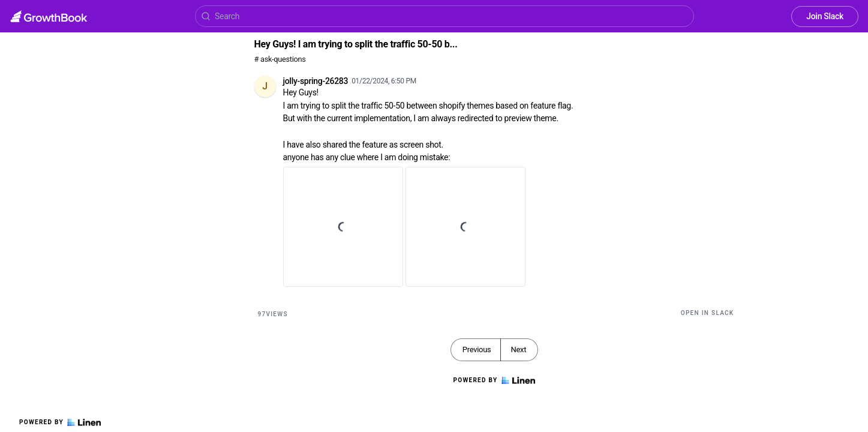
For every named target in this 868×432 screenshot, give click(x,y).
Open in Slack (708, 313)
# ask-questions (280, 59)
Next (518, 349)
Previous (477, 349)
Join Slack (825, 16)
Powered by (60, 422)
